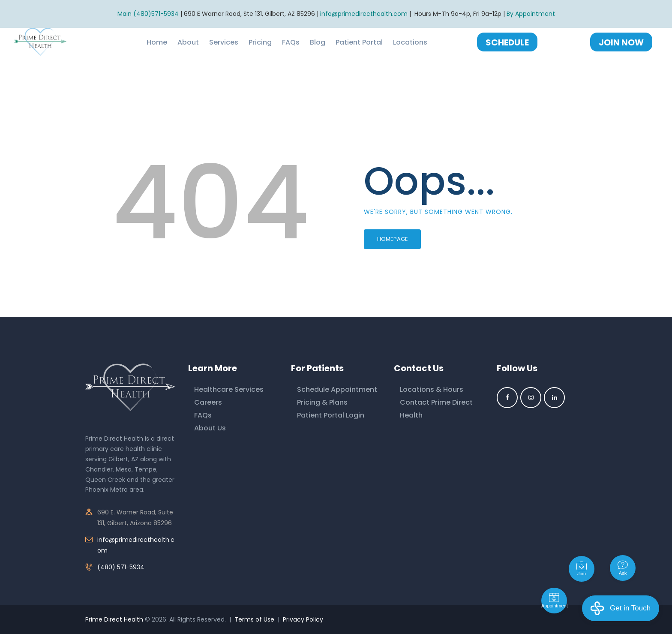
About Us (210, 428)
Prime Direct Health (114, 619)
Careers (208, 402)
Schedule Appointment (337, 389)
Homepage (393, 239)
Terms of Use (254, 619)
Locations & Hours (432, 389)
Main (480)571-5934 (148, 14)
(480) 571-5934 (121, 567)
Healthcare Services (229, 389)
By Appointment (531, 14)
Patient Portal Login (331, 415)
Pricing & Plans (322, 402)
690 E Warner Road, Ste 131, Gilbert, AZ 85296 (249, 14)
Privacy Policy (303, 619)
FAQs (203, 415)
